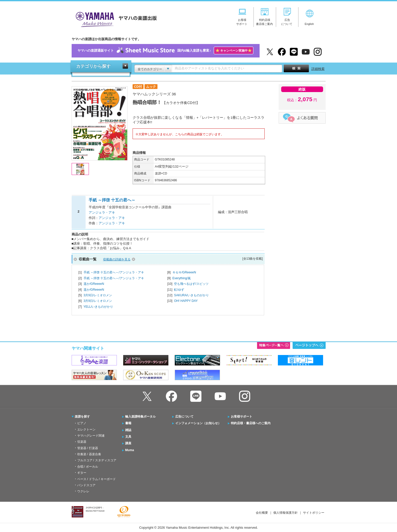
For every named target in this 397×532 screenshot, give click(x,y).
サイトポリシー (314, 513)
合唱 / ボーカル (88, 467)
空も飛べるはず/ (191, 284)
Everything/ (182, 278)
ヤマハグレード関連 (91, 436)
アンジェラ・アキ (102, 212)
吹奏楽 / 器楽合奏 (89, 454)
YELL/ (98, 307)
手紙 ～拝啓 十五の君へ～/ (114, 272)
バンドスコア (86, 485)
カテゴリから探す (93, 66)
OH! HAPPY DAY (186, 301)
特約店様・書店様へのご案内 (251, 423)
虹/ (179, 290)
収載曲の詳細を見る (117, 259)
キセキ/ (184, 272)
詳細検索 (318, 69)
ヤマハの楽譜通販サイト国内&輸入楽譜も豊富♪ (165, 51)
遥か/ (94, 284)
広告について (184, 417)
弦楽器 (82, 442)
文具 (128, 437)
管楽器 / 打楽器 (88, 448)
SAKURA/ (191, 295)
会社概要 (262, 513)
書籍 (128, 423)
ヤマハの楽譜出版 (115, 19)
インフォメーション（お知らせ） (198, 423)
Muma (130, 450)
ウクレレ (83, 491)
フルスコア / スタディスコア (97, 460)
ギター (82, 473)
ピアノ (82, 423)
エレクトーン (86, 430)
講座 (128, 443)
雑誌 (128, 430)
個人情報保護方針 (285, 513)
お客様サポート (242, 417)
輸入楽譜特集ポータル (140, 417)
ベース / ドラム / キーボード (97, 479)
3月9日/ (98, 295)
